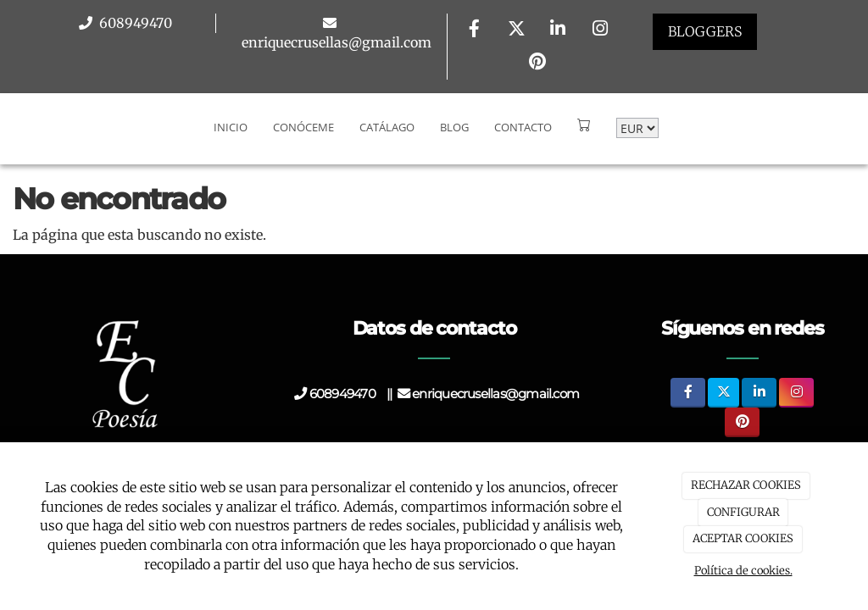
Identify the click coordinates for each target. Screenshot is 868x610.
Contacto (523, 114)
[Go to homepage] (8, 114)
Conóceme (303, 114)
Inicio (231, 114)
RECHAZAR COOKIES (746, 485)
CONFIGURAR (743, 512)
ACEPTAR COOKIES (743, 538)
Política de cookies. (743, 571)
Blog (454, 114)
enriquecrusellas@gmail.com (337, 42)
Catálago (387, 114)
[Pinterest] (537, 63)
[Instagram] (600, 30)
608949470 (134, 23)
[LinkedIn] (558, 30)
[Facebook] (475, 30)
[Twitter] (516, 30)
